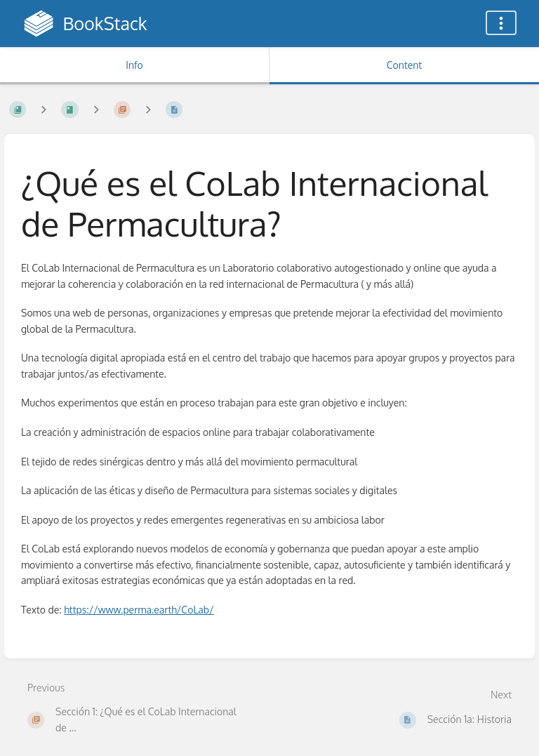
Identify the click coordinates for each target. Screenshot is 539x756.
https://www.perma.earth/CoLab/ (139, 610)
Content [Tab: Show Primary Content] (404, 65)
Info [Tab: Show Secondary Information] (134, 65)
